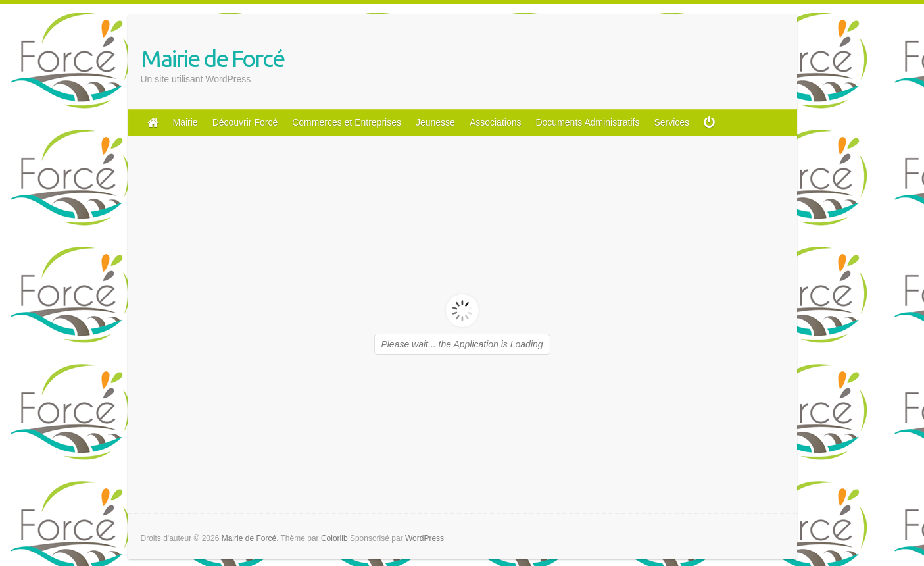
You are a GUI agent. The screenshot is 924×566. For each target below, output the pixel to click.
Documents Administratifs (587, 122)
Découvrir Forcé (245, 122)
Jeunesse (435, 122)
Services (671, 122)
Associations (496, 122)
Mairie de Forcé (212, 58)
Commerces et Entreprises (347, 122)
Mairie (185, 122)
